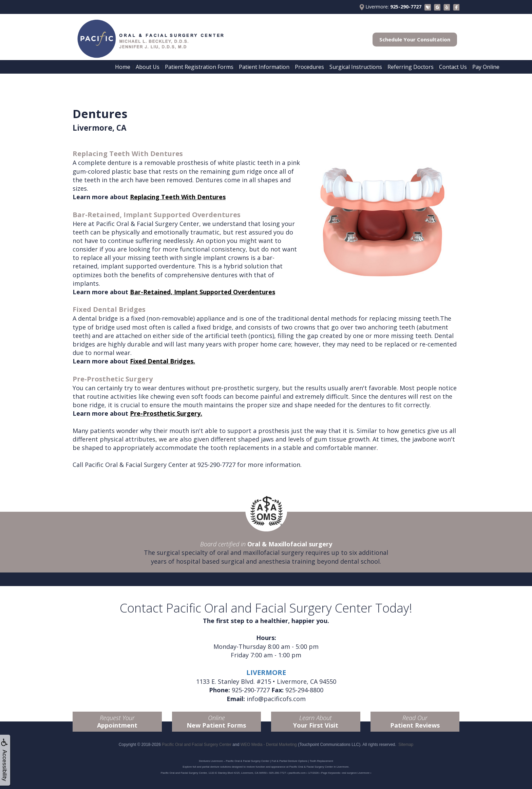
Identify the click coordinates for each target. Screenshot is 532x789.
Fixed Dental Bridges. (163, 361)
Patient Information (264, 67)
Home (123, 67)
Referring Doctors (411, 67)
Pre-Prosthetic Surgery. (166, 413)
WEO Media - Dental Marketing (269, 745)
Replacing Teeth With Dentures (178, 197)
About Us (148, 67)
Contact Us (453, 67)
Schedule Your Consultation (415, 39)
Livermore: (391, 7)
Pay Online (486, 67)
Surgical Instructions (356, 67)
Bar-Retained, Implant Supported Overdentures (203, 292)
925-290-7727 (216, 465)
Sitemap (406, 745)
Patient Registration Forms (199, 67)
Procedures (309, 67)
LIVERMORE (266, 672)
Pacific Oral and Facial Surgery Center (197, 745)
